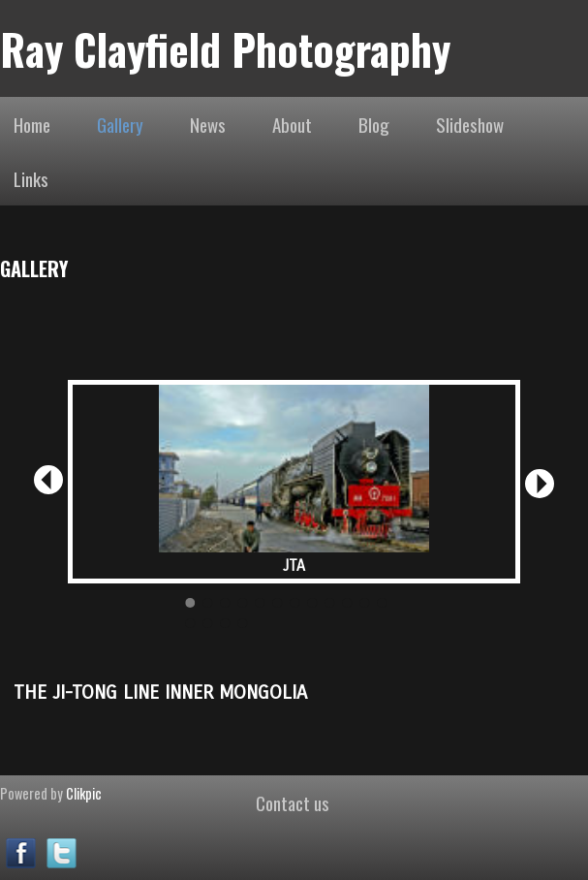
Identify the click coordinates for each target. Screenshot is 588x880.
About (292, 124)
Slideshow (470, 124)
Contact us (293, 802)
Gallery (120, 124)
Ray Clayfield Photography (225, 48)
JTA (294, 566)
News (208, 124)
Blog (374, 124)
